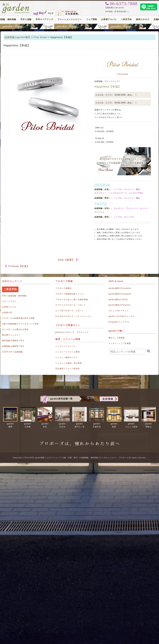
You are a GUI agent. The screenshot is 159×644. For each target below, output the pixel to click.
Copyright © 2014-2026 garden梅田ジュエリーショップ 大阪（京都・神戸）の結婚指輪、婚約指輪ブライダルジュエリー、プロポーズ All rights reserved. (79, 458)
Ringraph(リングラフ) (119, 322)
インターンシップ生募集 (120, 343)
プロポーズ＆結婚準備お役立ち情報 (18, 318)
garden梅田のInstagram (120, 294)
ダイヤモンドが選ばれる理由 (15, 329)
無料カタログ (143, 19)
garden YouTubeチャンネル (122, 316)
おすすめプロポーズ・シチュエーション (74, 316)
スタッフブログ (9, 301)
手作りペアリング (44, 19)
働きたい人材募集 (117, 338)
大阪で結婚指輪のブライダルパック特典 (20, 324)
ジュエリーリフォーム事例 (68, 352)
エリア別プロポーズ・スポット (70, 311)
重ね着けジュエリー (11, 335)
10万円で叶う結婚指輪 (12, 352)
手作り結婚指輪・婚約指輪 (14, 296)
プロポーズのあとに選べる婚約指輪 (72, 300)
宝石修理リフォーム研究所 (68, 369)
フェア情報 (91, 19)
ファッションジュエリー (70, 19)
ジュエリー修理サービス (67, 357)
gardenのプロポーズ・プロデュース (72, 332)
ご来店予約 (126, 19)
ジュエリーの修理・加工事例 (69, 363)
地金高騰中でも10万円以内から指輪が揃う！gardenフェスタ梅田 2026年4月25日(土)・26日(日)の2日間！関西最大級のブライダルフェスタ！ (79, 26)
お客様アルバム (109, 19)
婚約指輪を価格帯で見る (13, 341)
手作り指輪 (26, 19)
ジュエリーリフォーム (66, 346)
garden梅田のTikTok (118, 300)
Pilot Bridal (40, 37)
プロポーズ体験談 (63, 288)
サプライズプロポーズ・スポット (71, 305)
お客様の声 (7, 313)
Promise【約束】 (19, 266)
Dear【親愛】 (66, 260)
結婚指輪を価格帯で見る (13, 346)
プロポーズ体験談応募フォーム (70, 294)
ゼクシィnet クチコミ (119, 311)
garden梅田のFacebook (120, 288)
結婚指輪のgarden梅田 (18, 37)
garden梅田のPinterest (120, 305)
